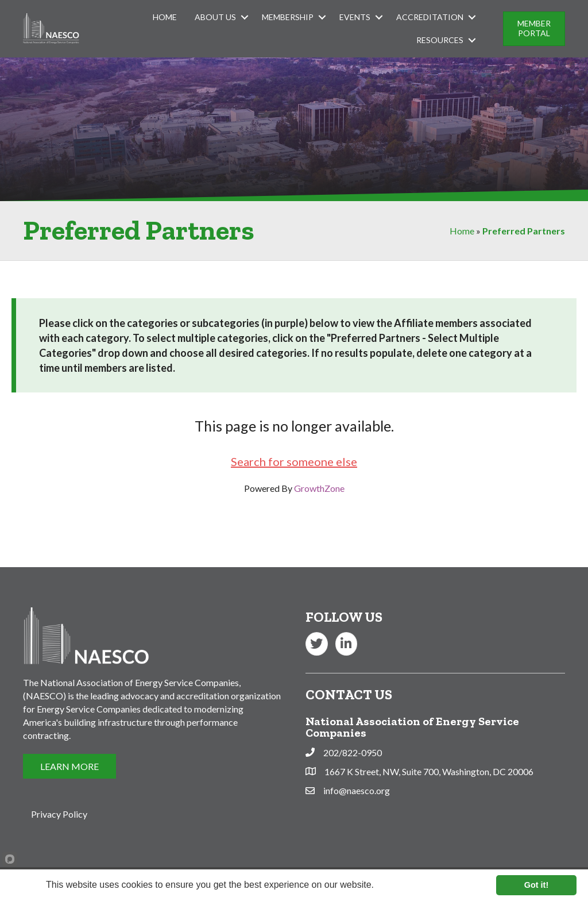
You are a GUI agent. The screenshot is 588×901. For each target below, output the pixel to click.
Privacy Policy (59, 814)
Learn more (399, 885)
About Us (215, 17)
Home (165, 17)
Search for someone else (294, 461)
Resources (440, 40)
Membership (288, 17)
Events (355, 17)
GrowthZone (319, 488)
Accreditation (430, 17)
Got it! (536, 885)
